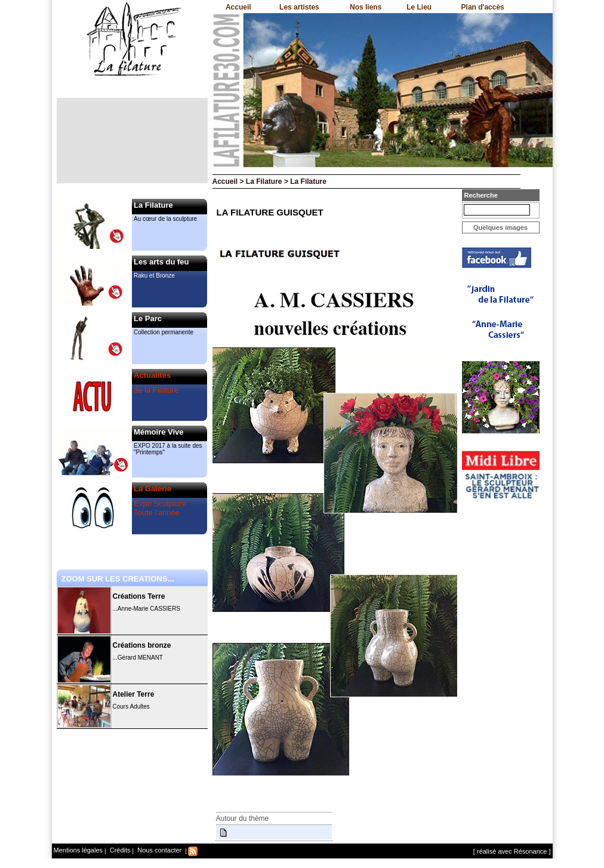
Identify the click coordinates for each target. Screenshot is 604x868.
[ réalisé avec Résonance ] (512, 851)
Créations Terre (139, 596)
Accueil (238, 7)
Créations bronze (142, 645)
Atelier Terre (134, 694)
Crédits (119, 850)
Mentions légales (78, 850)
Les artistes (299, 7)
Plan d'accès (483, 7)
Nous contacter (158, 850)
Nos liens (366, 7)
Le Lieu (419, 7)
